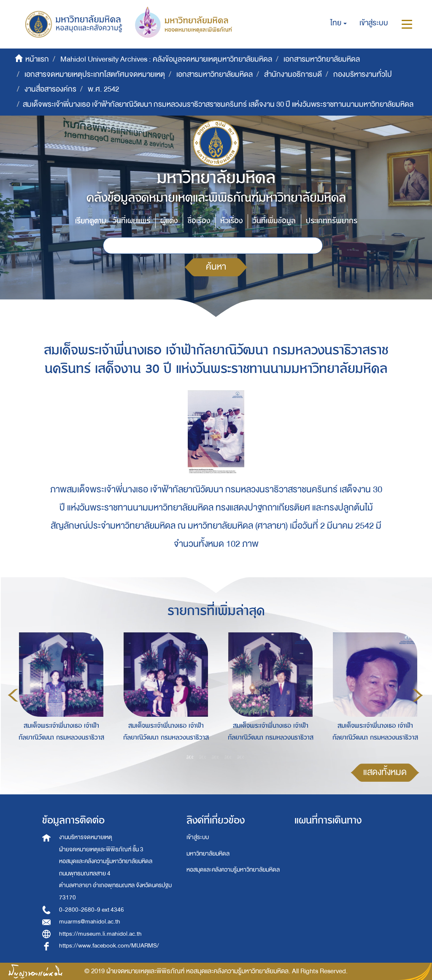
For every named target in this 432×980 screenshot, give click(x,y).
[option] (59, 694)
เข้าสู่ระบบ (198, 837)
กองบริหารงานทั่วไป (363, 74)
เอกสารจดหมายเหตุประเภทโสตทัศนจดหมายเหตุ (95, 74)
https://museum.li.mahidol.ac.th (100, 934)
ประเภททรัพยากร (332, 221)
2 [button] (203, 757)
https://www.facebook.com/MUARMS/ (109, 946)
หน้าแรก (37, 59)
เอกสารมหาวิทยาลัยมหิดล (322, 59)
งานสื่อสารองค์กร (50, 89)
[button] (339, 23)
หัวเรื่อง (231, 221)
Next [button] (418, 695)
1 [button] (190, 757)
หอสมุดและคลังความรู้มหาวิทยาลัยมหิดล (233, 870)
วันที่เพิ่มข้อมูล (274, 221)
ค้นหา (216, 267)
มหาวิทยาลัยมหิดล (208, 854)
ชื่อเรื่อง (199, 221)
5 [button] (241, 757)
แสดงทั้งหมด (385, 772)
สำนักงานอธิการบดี (293, 74)
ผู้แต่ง (169, 221)
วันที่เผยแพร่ (131, 221)
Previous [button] (13, 695)
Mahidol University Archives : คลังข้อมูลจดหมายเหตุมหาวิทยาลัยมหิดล (166, 59)
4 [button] (228, 757)
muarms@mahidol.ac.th (90, 922)
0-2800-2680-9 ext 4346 (92, 910)
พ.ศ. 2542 (103, 89)
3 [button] (216, 757)
